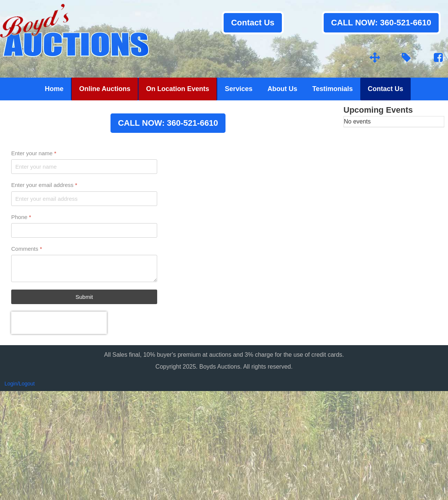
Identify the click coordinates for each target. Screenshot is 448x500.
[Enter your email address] (84, 199)
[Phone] (84, 230)
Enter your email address (44, 185)
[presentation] (59, 323)
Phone (21, 217)
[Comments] (84, 268)
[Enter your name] (84, 167)
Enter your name (34, 153)
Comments (27, 249)
